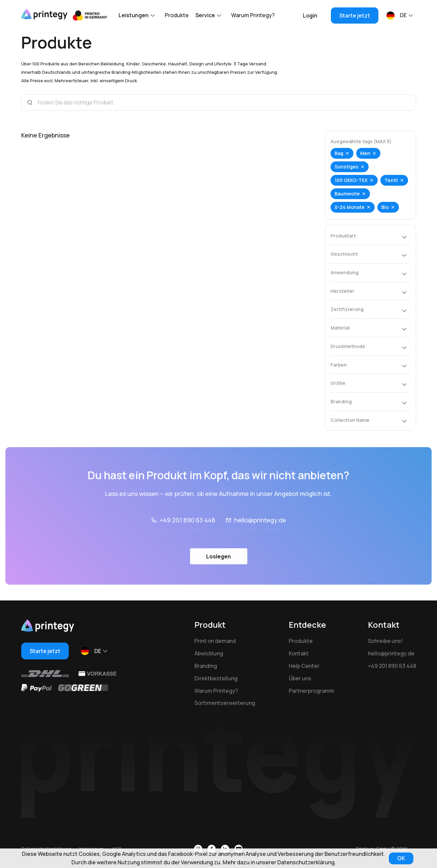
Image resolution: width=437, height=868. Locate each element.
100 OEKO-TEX (351, 180)
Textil (391, 180)
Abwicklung (209, 653)
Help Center (304, 666)
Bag (339, 153)
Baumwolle (347, 194)
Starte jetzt (355, 15)
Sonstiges (347, 167)
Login (310, 15)
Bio (385, 207)
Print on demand (215, 641)
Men (365, 153)
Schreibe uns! (385, 641)
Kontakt (299, 653)
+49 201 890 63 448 (188, 540)
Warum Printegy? (253, 15)
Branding (206, 666)
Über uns (300, 678)
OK (401, 858)
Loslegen (218, 576)
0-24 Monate (350, 207)
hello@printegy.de (260, 540)
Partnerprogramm (311, 691)
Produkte (177, 15)
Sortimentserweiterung (225, 703)
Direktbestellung (216, 678)
